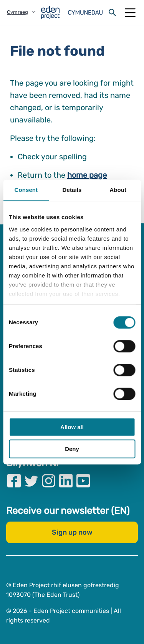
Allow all (72, 427)
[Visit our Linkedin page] (66, 480)
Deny (72, 449)
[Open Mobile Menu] (130, 13)
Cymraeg (17, 12)
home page (87, 175)
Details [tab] (72, 190)
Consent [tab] (26, 190)
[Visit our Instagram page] (49, 480)
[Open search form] (113, 13)
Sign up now (72, 532)
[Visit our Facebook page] (14, 480)
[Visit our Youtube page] (83, 480)
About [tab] (118, 190)
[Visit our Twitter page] (31, 480)
